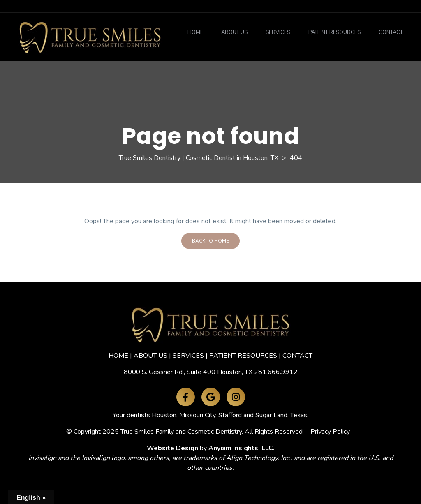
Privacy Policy (330, 432)
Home (195, 32)
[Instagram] (236, 397)
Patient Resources (334, 32)
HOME (118, 356)
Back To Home (210, 241)
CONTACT (297, 356)
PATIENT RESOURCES (243, 356)
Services (278, 32)
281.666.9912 (276, 372)
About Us (234, 32)
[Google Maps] (211, 397)
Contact (391, 32)
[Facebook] (186, 397)
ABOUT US (150, 356)
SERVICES (188, 356)
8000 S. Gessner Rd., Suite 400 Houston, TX (188, 372)
